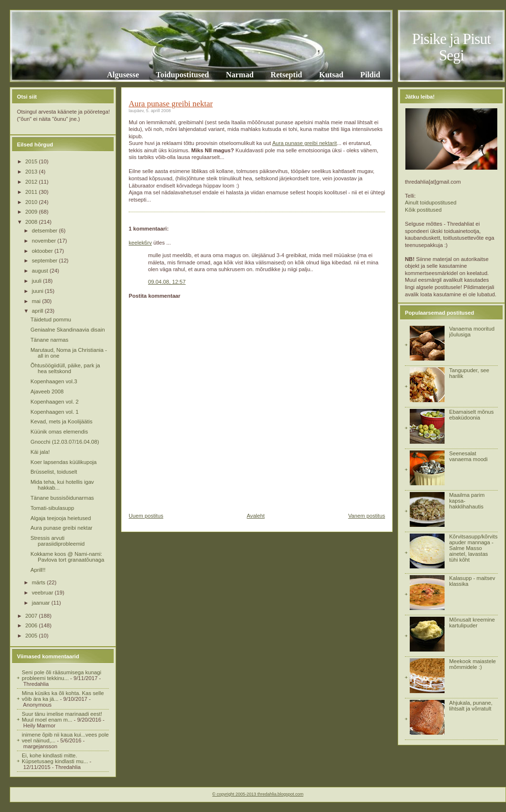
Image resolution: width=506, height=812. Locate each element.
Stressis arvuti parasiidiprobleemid (58, 541)
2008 (32, 222)
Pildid (370, 75)
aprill (38, 311)
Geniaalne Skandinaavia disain (68, 330)
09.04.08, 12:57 (167, 282)
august (41, 271)
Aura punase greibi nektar (61, 528)
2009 (32, 212)
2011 (32, 192)
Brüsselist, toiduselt (54, 472)
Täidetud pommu (51, 319)
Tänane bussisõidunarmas (62, 498)
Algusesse (123, 75)
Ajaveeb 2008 (47, 391)
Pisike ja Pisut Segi (452, 47)
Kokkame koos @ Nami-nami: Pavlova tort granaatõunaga (67, 557)
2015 (32, 161)
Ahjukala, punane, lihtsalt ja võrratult (471, 706)
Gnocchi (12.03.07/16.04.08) (65, 442)
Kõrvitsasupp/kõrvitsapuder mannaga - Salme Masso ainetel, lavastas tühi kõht (473, 548)
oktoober (43, 251)
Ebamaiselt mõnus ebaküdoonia (471, 415)
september (45, 261)
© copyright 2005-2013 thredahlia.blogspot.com (258, 794)
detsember (45, 231)
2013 (32, 172)
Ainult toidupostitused (431, 203)
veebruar (43, 593)
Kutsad (331, 75)
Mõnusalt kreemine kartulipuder (472, 623)
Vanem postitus (367, 516)
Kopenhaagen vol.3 (54, 381)
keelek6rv (140, 243)
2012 (32, 182)
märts (39, 582)
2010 (32, 202)
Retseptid (286, 75)
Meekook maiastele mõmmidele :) (472, 664)
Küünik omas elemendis (59, 432)
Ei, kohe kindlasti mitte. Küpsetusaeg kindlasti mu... (55, 758)
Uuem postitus (146, 516)
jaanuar (42, 603)
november (45, 241)
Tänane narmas (49, 340)
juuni (38, 291)
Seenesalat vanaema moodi (468, 456)
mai (37, 301)
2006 (32, 625)
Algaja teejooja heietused (61, 518)
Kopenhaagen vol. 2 (55, 402)
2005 (32, 636)
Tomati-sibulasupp (52, 508)
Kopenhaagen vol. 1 (55, 412)
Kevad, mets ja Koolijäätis (61, 421)
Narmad (240, 75)
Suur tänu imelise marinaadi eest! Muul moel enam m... (62, 717)
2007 (32, 616)
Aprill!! (38, 570)
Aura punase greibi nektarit (305, 143)
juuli (37, 281)
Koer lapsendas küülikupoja (64, 462)
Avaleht (256, 516)
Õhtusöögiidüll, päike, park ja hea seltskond (65, 368)
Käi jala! (40, 452)
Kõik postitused (423, 210)
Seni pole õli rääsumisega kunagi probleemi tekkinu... (61, 675)
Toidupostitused (182, 75)
